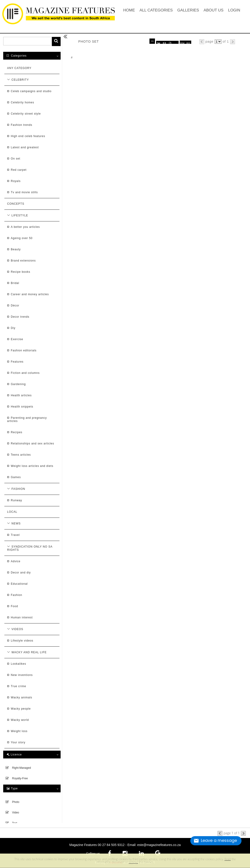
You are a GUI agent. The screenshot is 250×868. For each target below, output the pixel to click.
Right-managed (22, 768)
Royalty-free (20, 778)
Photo (16, 802)
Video (16, 813)
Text (15, 823)
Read (228, 859)
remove (133, 862)
